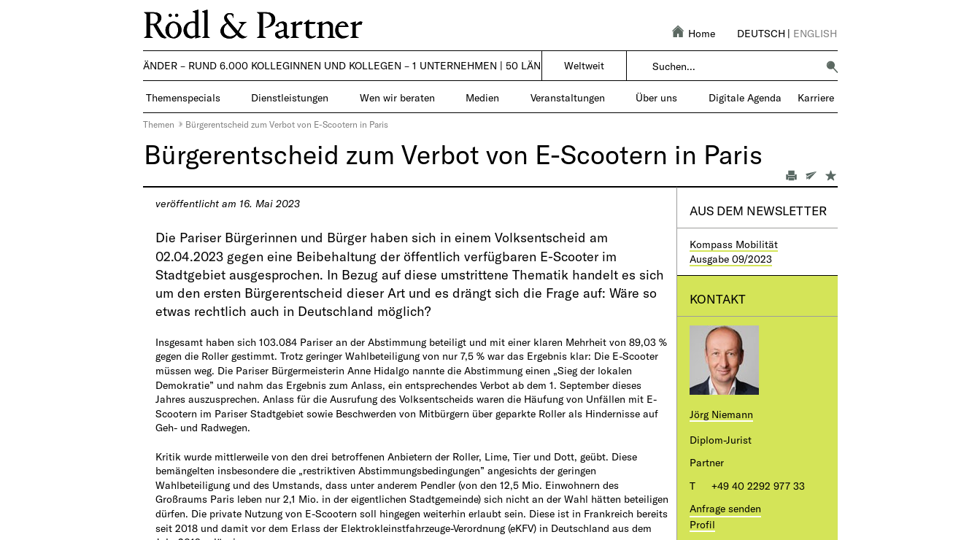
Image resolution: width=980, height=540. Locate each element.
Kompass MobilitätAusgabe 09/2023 (734, 251)
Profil (702, 524)
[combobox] (734, 66)
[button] (832, 66)
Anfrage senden (725, 508)
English (815, 33)
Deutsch (761, 33)
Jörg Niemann (721, 414)
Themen (159, 124)
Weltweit (584, 65)
